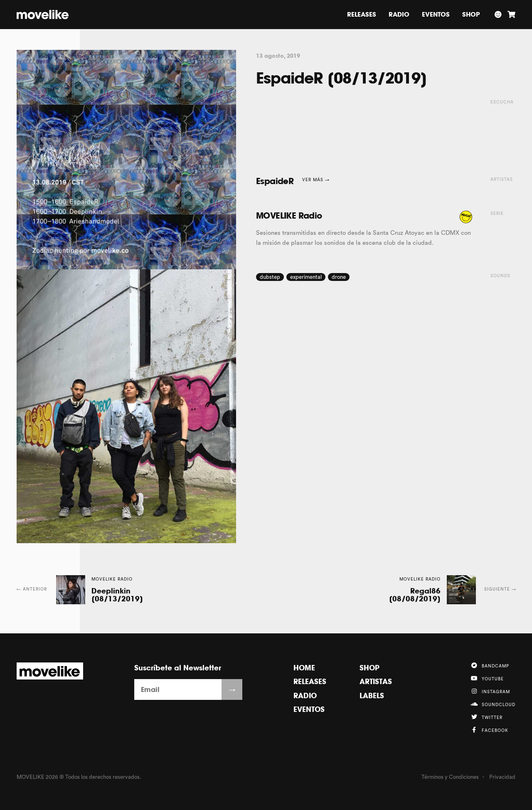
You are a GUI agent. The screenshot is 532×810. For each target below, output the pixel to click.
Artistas (376, 681)
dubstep (270, 277)
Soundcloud (493, 704)
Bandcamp (490, 665)
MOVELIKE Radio (289, 215)
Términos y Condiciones (450, 777)
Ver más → (316, 180)
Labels (372, 696)
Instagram (490, 691)
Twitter (486, 717)
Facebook (489, 730)
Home (304, 668)
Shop (471, 14)
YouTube (487, 678)
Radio (399, 14)
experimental (306, 277)
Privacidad (502, 777)
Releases (362, 14)
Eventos (436, 14)
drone (339, 277)
